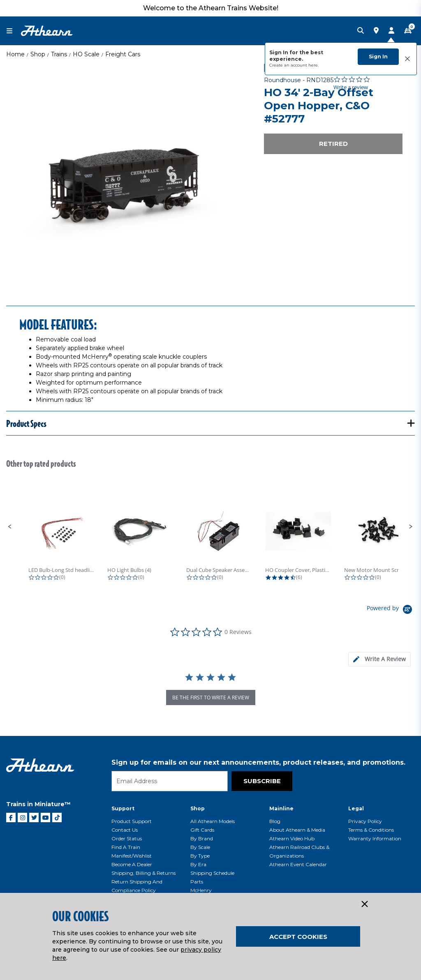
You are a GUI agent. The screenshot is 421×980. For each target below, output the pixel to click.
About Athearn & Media (297, 830)
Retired (333, 144)
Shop (38, 54)
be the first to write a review (211, 698)
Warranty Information (375, 838)
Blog (275, 821)
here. (313, 65)
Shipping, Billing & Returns (143, 873)
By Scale (200, 847)
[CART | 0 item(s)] (408, 31)
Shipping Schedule (212, 873)
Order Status (127, 838)
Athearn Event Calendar (298, 864)
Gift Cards (202, 830)
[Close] (364, 904)
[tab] (379, 659)
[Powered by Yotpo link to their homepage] (391, 610)
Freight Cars (123, 54)
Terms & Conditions (371, 830)
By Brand (202, 838)
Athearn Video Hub (292, 838)
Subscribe (262, 781)
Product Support (132, 821)
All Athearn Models (213, 821)
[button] (10, 527)
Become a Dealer (132, 864)
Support (123, 808)
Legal (356, 808)
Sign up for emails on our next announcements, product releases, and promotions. (258, 762)
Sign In (378, 56)
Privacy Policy (365, 821)
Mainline (281, 808)
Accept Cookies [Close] (298, 937)
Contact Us (125, 830)
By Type (200, 856)
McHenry (201, 890)
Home (15, 54)
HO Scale (86, 54)
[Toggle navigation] (14, 31)
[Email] (170, 781)
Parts (197, 882)
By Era (198, 864)
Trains (59, 54)
